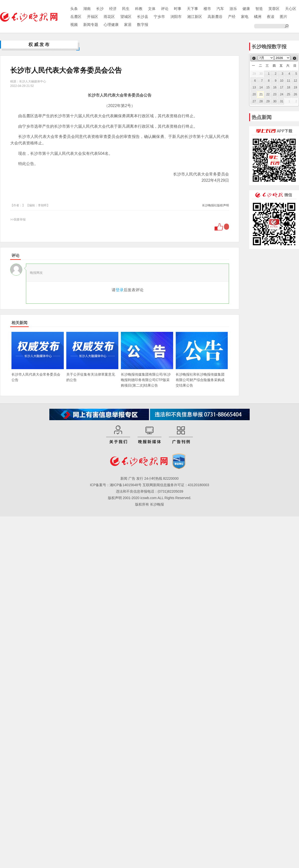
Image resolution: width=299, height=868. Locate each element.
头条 (74, 9)
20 (254, 94)
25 (288, 94)
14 (261, 87)
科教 (139, 9)
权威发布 (39, 45)
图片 (284, 17)
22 (268, 94)
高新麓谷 (215, 17)
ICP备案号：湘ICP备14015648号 (116, 485)
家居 (128, 25)
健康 (246, 9)
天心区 (291, 9)
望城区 (126, 17)
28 (261, 101)
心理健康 (111, 25)
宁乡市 (159, 17)
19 (295, 87)
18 (288, 87)
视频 (74, 25)
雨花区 (109, 17)
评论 (165, 9)
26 (295, 94)
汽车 (220, 9)
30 (275, 101)
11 (288, 81)
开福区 (93, 17)
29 (268, 101)
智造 (259, 9)
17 (282, 87)
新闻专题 (91, 25)
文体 (152, 9)
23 (275, 94)
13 (254, 87)
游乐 (233, 9)
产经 (232, 17)
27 (254, 101)
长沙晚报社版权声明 (216, 205)
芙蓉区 (274, 9)
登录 (120, 290)
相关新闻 (19, 323)
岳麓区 (76, 17)
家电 (245, 17)
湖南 (87, 9)
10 (282, 81)
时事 (178, 9)
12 (295, 81)
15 (268, 87)
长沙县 (143, 17)
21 (261, 94)
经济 (113, 9)
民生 (126, 9)
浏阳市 (176, 17)
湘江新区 (195, 17)
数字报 (143, 25)
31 (282, 101)
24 (282, 94)
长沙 (100, 9)
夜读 (271, 17)
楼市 (207, 9)
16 (275, 87)
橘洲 (258, 17)
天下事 (192, 9)
